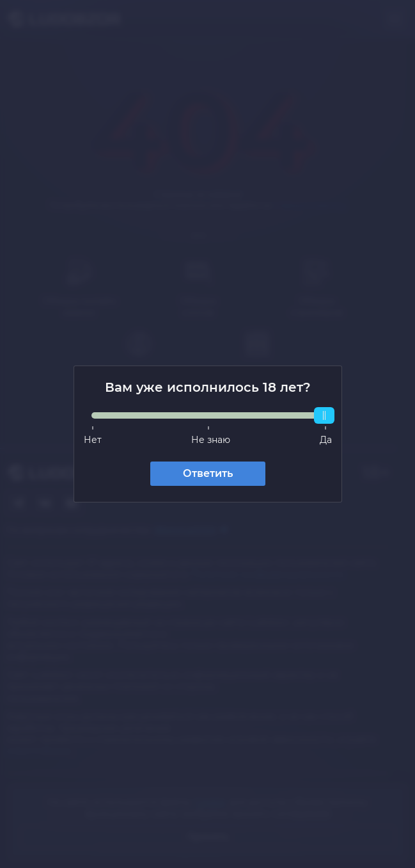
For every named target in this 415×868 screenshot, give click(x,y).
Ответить (208, 473)
